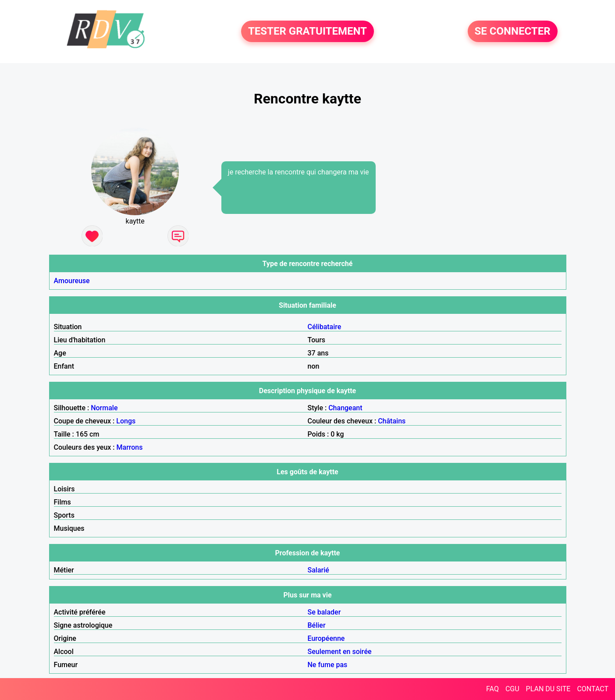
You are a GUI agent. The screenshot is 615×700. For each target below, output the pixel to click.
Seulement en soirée (340, 652)
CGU (512, 689)
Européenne (326, 638)
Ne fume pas (328, 665)
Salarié (318, 570)
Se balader (324, 612)
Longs (126, 421)
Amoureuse (72, 281)
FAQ (492, 689)
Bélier (317, 625)
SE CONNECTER (513, 32)
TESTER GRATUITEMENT (307, 32)
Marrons (130, 447)
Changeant (345, 408)
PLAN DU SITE (548, 689)
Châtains (392, 421)
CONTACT (593, 689)
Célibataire (325, 327)
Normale (104, 408)
